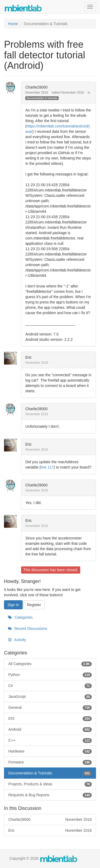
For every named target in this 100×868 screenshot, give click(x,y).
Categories (20, 617)
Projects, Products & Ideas (50, 784)
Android (50, 729)
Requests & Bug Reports (50, 795)
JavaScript (50, 697)
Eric (29, 357)
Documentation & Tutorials (42, 98)
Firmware (50, 762)
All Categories (50, 664)
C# (50, 686)
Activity (17, 640)
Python (50, 675)
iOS (50, 718)
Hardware (50, 751)
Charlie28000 (36, 87)
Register (34, 605)
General (50, 707)
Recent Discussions (28, 629)
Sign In (13, 605)
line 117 (47, 467)
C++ (50, 740)
